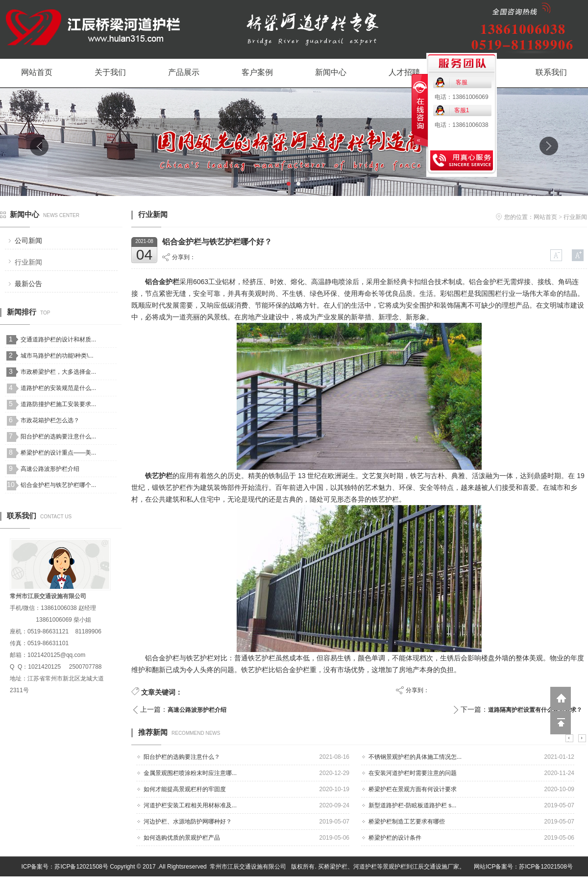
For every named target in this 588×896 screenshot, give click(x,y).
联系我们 (551, 72)
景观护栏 (394, 867)
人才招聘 (404, 72)
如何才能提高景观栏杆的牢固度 (185, 789)
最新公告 (28, 284)
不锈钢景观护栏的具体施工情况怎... (415, 757)
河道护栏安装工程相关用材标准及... (190, 805)
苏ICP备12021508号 (81, 867)
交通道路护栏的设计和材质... (58, 339)
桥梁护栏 (336, 867)
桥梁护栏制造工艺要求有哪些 (407, 822)
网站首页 (37, 72)
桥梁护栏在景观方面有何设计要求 (413, 789)
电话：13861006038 (461, 125)
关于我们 (110, 72)
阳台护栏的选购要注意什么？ (182, 757)
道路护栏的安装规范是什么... (58, 388)
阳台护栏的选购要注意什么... (58, 436)
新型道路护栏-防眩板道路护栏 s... (412, 805)
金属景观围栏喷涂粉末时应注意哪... (190, 773)
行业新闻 (28, 262)
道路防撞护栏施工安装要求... (58, 404)
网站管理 (576, 886)
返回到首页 (561, 699)
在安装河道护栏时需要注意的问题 (413, 773)
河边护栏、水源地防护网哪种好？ (188, 822)
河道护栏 (365, 867)
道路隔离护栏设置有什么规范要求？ (535, 710)
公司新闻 (28, 241)
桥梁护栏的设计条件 (395, 838)
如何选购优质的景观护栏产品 (182, 838)
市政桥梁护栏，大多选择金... (58, 372)
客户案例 (257, 72)
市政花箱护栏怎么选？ (50, 420)
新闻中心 (331, 72)
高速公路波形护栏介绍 (50, 469)
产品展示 (184, 72)
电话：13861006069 (461, 97)
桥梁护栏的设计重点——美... (58, 453)
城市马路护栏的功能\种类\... (57, 356)
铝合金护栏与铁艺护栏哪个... (58, 485)
